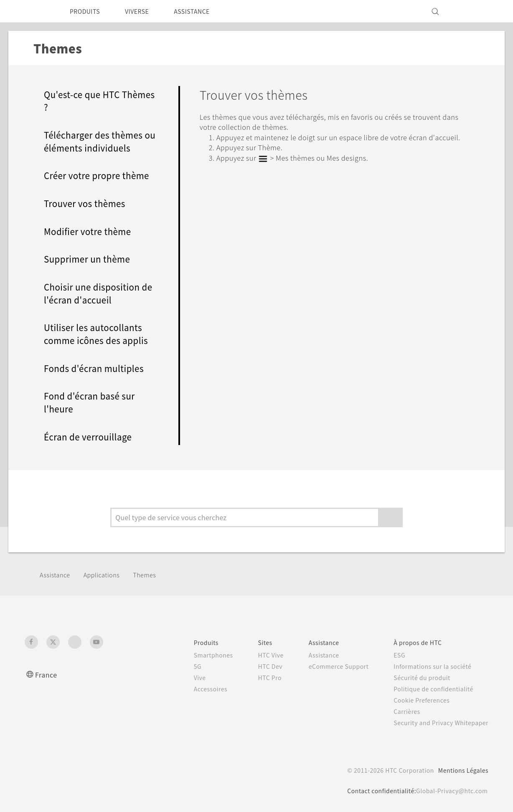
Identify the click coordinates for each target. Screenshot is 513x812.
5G (179, 666)
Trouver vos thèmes (87, 203)
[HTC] (35, 11)
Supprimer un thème (90, 259)
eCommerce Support (328, 666)
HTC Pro (255, 678)
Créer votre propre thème (99, 175)
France (47, 674)
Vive (182, 678)
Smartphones (196, 655)
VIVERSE (144, 11)
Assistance (56, 574)
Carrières (400, 711)
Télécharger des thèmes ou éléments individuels (97, 141)
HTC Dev (256, 666)
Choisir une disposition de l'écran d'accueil (94, 293)
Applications (105, 574)
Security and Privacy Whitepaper (438, 723)
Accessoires (193, 689)
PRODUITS (87, 11)
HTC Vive (256, 655)
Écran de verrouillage (90, 436)
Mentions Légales (461, 770)
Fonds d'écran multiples (96, 368)
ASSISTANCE (204, 11)
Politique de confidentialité (428, 689)
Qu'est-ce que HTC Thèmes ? (85, 101)
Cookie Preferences (417, 700)
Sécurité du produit (416, 678)
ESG (393, 655)
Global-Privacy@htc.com (449, 791)
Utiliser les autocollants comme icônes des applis (99, 334)
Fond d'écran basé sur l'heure (91, 402)
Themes (151, 574)
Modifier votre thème (90, 231)
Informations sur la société (428, 666)
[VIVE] (477, 11)
